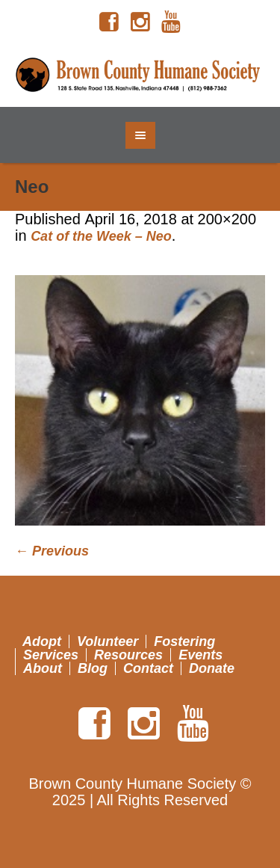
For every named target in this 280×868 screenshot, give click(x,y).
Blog (93, 668)
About (43, 668)
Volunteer (108, 641)
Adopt (42, 641)
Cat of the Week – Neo (101, 236)
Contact (148, 668)
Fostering (184, 641)
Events (200, 655)
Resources (128, 655)
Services (51, 655)
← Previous (52, 551)
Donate (212, 668)
